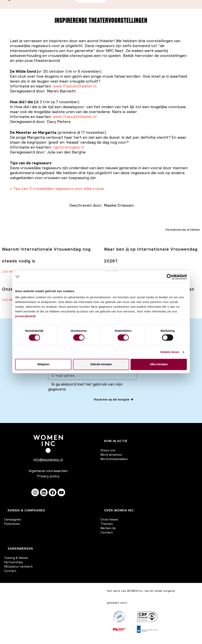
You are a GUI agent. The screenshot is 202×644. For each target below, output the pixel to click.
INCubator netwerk (18, 566)
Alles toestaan (159, 364)
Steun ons (108, 450)
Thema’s (107, 524)
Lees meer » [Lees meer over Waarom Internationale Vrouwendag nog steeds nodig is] (10, 272)
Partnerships (14, 562)
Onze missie (109, 519)
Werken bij (108, 528)
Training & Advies (16, 558)
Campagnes (13, 519)
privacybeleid (25, 316)
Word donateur (111, 454)
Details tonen (170, 352)
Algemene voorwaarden (48, 471)
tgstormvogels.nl (69, 147)
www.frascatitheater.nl (75, 86)
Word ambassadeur (114, 459)
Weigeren (43, 364)
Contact (107, 532)
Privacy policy (48, 476)
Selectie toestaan (101, 364)
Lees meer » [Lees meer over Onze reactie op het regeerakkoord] (10, 300)
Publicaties (12, 524)
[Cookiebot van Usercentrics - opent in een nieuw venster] (170, 277)
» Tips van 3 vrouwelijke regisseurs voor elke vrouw (57, 189)
